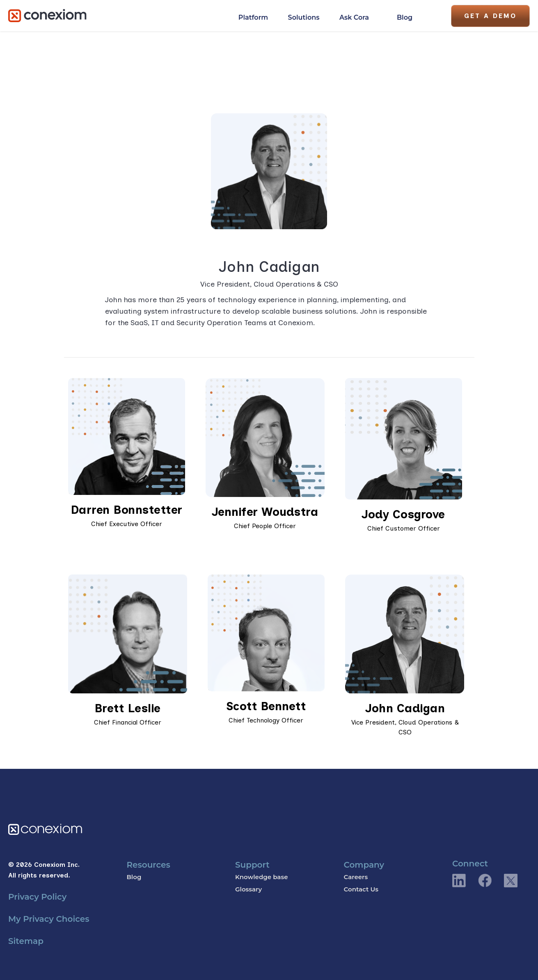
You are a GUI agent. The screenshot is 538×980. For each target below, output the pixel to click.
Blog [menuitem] (134, 877)
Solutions (304, 17)
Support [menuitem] (252, 865)
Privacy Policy (37, 897)
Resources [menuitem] (148, 865)
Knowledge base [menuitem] (262, 877)
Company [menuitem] (364, 865)
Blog (405, 17)
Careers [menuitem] (356, 877)
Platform (253, 17)
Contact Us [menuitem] (361, 889)
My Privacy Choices (49, 919)
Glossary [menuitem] (248, 889)
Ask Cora (354, 17)
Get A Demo (490, 16)
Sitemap (26, 941)
